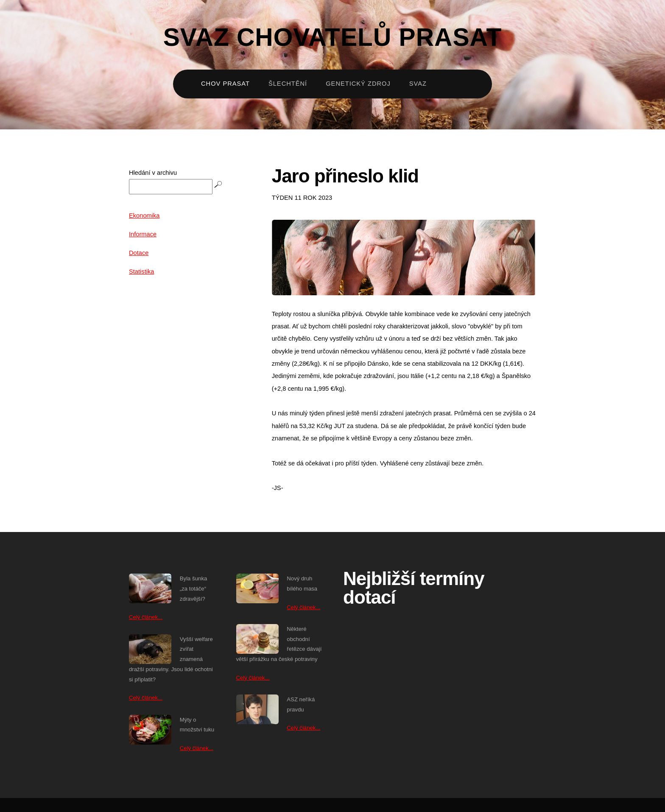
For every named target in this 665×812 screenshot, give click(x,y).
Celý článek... (146, 617)
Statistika (141, 272)
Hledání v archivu (153, 173)
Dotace (139, 253)
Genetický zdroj (358, 84)
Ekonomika (144, 216)
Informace (143, 234)
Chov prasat (225, 84)
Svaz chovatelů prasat (333, 37)
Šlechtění (288, 84)
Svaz (418, 84)
